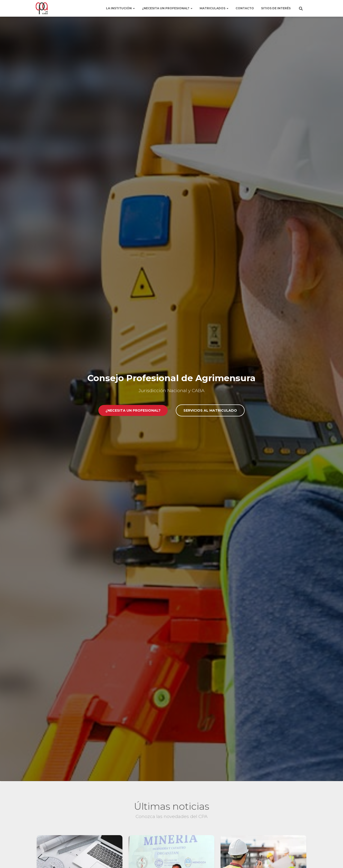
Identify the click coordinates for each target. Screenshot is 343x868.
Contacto (245, 8)
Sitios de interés (276, 8)
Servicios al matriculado (210, 410)
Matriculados (214, 8)
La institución (120, 8)
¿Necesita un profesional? (167, 8)
